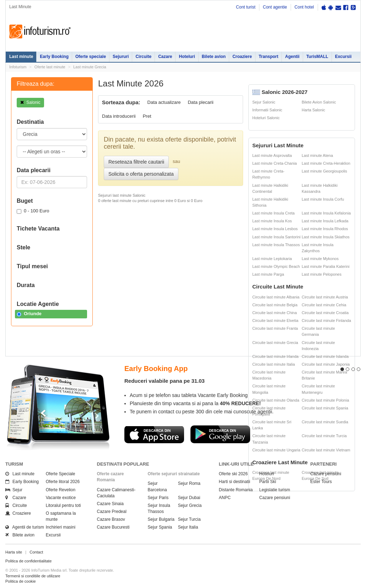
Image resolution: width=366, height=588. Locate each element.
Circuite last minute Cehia (324, 305)
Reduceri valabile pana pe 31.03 (165, 381)
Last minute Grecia (90, 67)
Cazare (165, 57)
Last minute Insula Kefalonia (326, 213)
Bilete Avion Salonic (319, 102)
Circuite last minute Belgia (275, 305)
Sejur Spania (160, 527)
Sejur (14, 490)
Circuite (143, 57)
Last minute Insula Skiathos (326, 237)
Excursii (343, 57)
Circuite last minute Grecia (275, 343)
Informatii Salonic (267, 110)
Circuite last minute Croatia (325, 313)
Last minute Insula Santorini (276, 237)
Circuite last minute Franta (275, 328)
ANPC (225, 498)
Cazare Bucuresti (113, 527)
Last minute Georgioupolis (324, 171)
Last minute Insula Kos (272, 221)
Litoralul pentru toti (63, 505)
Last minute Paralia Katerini (326, 266)
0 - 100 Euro (33, 211)
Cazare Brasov (111, 519)
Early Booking (54, 57)
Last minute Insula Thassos (276, 245)
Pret (147, 116)
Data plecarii (200, 102)
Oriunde (29, 314)
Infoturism (40, 32)
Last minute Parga (268, 274)
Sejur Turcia (189, 519)
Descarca (154, 434)
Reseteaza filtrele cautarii (136, 162)
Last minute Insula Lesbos (275, 229)
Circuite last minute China (274, 313)
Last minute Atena (317, 155)
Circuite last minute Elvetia (275, 321)
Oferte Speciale (61, 474)
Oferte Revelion (61, 490)
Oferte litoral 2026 (63, 482)
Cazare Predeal (112, 512)
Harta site (14, 552)
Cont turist (246, 7)
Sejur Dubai (189, 498)
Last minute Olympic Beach (276, 266)
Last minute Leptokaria (272, 259)
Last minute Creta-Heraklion (326, 163)
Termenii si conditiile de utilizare (33, 576)
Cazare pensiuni (275, 498)
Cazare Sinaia (110, 504)
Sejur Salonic (264, 102)
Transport (268, 57)
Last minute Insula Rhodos (325, 229)
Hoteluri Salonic (266, 118)
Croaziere (242, 57)
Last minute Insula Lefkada (325, 221)
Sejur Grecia (190, 505)
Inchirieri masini (61, 527)
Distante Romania (236, 490)
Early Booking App (156, 369)
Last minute (21, 57)
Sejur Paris (158, 498)
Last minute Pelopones (322, 274)
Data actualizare (164, 102)
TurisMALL (317, 57)
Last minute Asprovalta (272, 155)
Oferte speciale (91, 57)
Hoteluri (187, 57)
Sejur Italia (188, 527)
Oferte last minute (50, 67)
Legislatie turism (275, 490)
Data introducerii (119, 116)
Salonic (30, 102)
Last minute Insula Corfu (323, 199)
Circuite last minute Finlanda (326, 321)
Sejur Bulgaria (161, 519)
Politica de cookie (21, 581)
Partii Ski (268, 482)
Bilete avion (214, 57)
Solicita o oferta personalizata (141, 174)
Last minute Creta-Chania (274, 163)
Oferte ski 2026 (233, 474)
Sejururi (121, 57)
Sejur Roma (189, 483)
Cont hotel (304, 7)
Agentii (292, 57)
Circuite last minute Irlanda (275, 356)
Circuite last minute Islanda (325, 356)
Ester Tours (321, 482)
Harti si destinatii (235, 482)
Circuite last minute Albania (276, 297)
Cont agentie (275, 7)
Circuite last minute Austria (325, 297)
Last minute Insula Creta (273, 213)
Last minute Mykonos (320, 259)
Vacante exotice (61, 498)
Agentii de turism (25, 527)
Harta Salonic (313, 110)
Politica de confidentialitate (28, 561)
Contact (36, 552)
